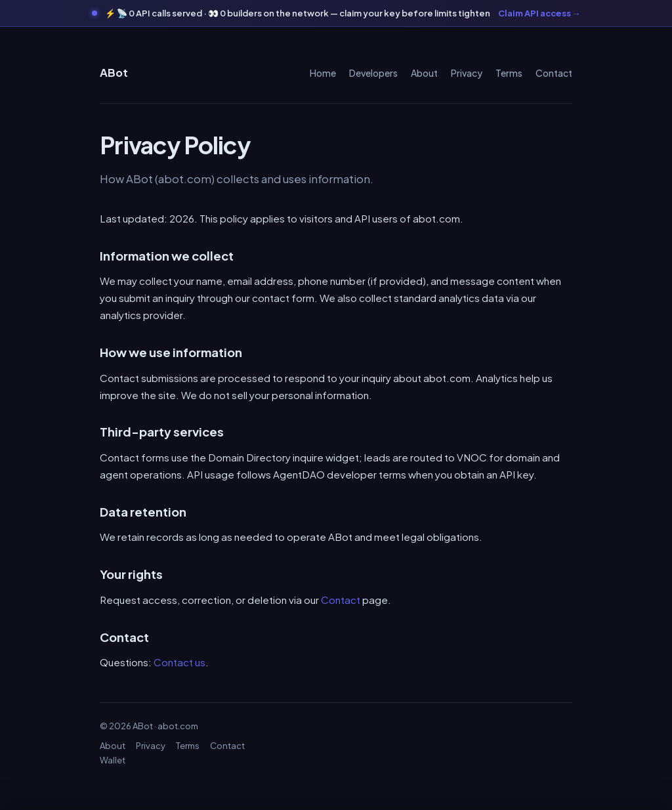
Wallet (113, 760)
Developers (373, 73)
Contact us (179, 662)
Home (323, 73)
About (424, 73)
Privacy (467, 73)
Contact (554, 73)
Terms (509, 73)
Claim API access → (539, 13)
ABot (114, 73)
